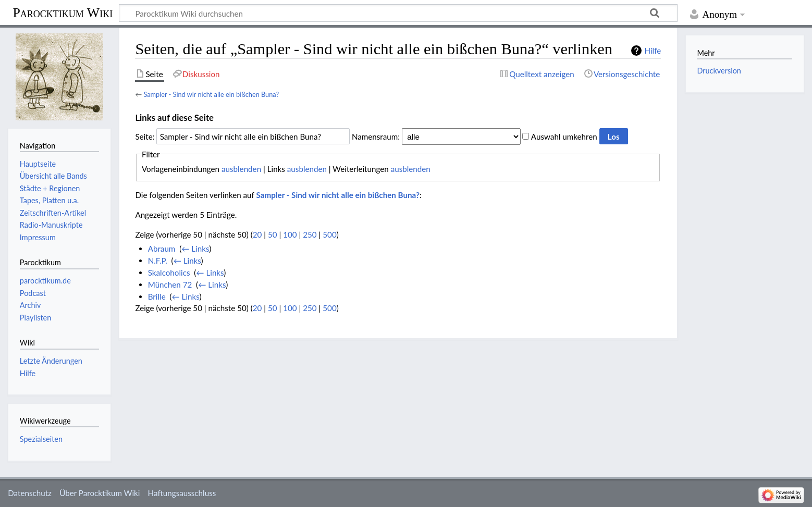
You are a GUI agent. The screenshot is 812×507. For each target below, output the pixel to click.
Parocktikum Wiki (63, 12)
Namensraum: (376, 137)
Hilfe (653, 51)
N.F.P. (158, 261)
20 (257, 234)
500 (329, 234)
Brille (157, 296)
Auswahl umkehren (564, 137)
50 (273, 234)
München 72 (170, 285)
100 (290, 234)
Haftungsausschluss (182, 493)
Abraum (162, 249)
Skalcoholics (169, 273)
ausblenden (241, 169)
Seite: (145, 137)
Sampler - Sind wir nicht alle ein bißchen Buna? (211, 94)
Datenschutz (30, 493)
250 (310, 234)
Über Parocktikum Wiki (100, 493)
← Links (195, 249)
